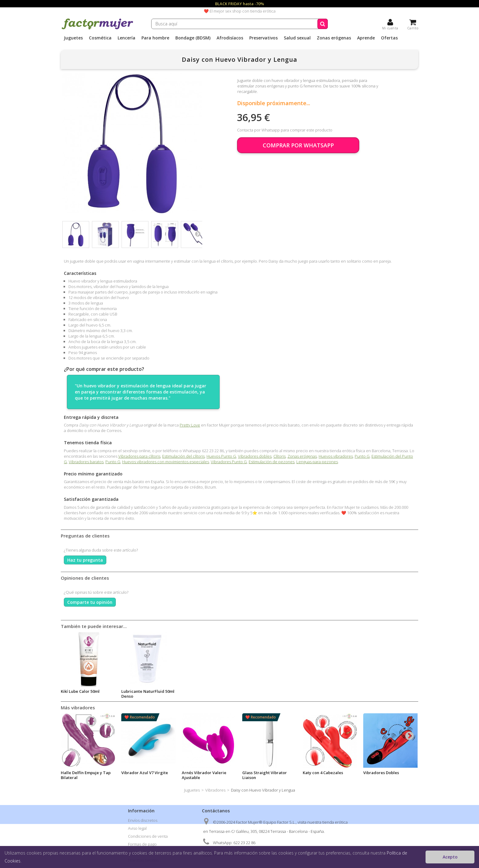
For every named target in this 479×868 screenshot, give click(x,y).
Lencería (126, 38)
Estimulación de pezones (272, 462)
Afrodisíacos (230, 38)
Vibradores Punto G (229, 462)
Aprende (366, 38)
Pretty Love (190, 425)
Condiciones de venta (148, 836)
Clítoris (280, 456)
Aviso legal (137, 828)
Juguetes (73, 38)
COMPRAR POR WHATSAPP (298, 145)
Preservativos (263, 38)
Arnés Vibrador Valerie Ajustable (204, 775)
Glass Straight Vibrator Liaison (265, 775)
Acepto (450, 857)
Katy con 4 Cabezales (323, 773)
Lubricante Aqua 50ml (82, 691)
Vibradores (215, 790)
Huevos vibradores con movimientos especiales (166, 462)
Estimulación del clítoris (183, 456)
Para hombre (155, 38)
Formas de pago (142, 844)
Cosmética (100, 38)
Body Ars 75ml (135, 691)
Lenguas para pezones (317, 462)
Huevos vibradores (336, 456)
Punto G (362, 456)
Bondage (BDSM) (193, 38)
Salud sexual (297, 38)
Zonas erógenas (334, 38)
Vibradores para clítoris (139, 456)
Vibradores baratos (86, 462)
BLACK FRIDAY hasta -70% (239, 4)
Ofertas (389, 38)
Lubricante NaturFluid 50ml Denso (269, 694)
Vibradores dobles (255, 456)
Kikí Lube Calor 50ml (201, 691)
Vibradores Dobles (381, 773)
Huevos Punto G (221, 456)
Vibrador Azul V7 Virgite (145, 773)
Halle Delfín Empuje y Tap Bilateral (86, 775)
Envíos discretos (143, 820)
